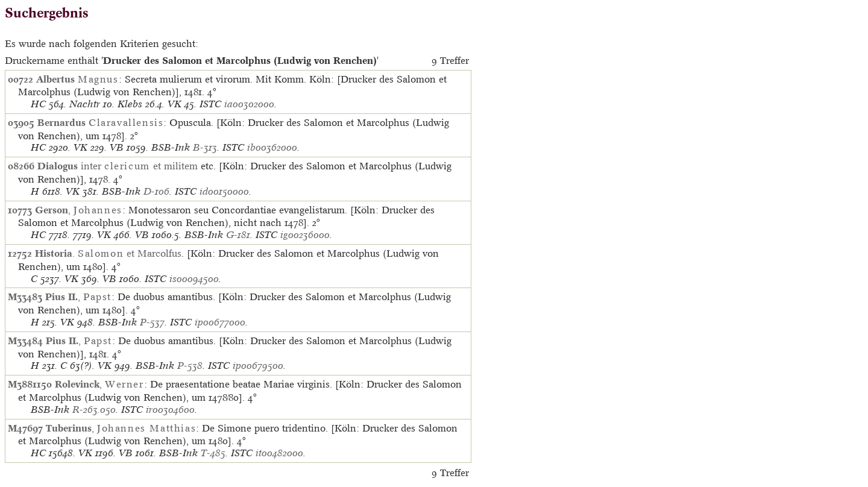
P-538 (190, 366)
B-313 (205, 147)
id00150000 (224, 191)
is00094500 (194, 279)
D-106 (156, 191)
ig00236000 (305, 235)
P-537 (152, 322)
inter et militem (118, 166)
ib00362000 (272, 147)
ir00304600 (170, 410)
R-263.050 (94, 410)
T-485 (213, 453)
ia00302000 (249, 104)
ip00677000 (220, 322)
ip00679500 (258, 366)
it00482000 (279, 453)
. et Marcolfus (108, 253)
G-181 (238, 235)
